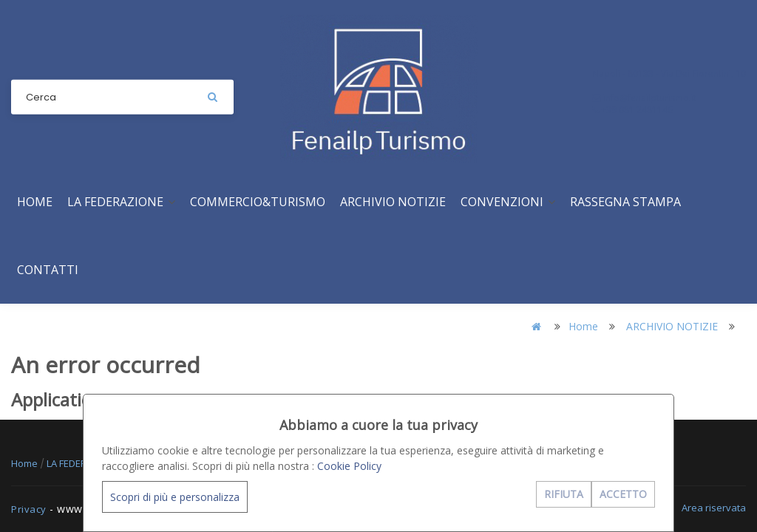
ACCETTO (623, 494)
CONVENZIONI (508, 202)
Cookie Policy (349, 466)
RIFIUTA (564, 494)
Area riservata (714, 508)
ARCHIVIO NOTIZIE (393, 202)
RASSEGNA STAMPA (625, 202)
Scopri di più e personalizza (175, 497)
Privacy (29, 509)
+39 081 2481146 (632, 110)
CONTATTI (48, 270)
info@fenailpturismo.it (644, 98)
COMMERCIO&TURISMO (258, 202)
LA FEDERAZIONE (121, 202)
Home (35, 202)
